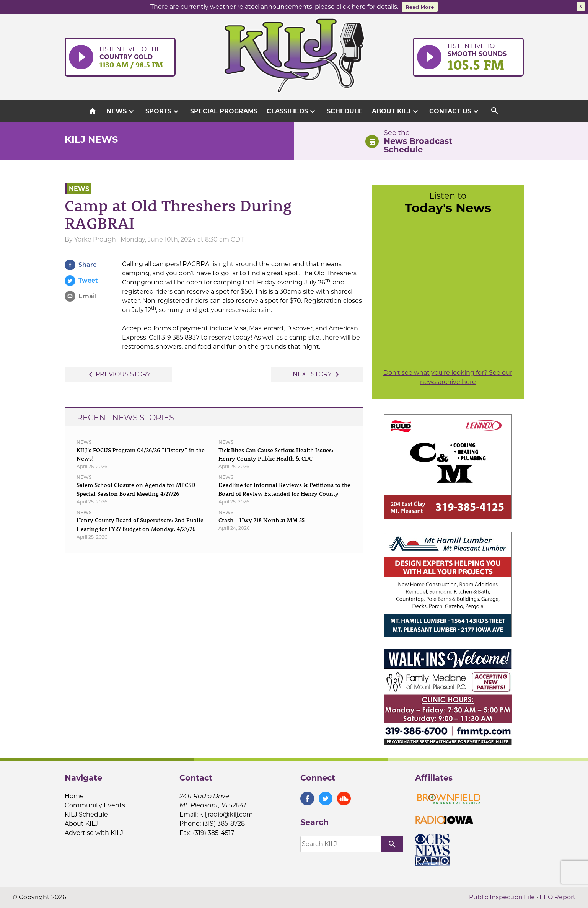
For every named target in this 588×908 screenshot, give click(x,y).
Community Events (95, 805)
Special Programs (224, 111)
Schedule (344, 111)
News (121, 111)
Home (74, 796)
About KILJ (396, 111)
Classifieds (292, 111)
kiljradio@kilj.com (226, 814)
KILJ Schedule (86, 814)
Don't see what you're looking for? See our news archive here (448, 377)
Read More (420, 7)
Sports (163, 111)
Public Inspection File (502, 897)
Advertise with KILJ (94, 833)
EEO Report (558, 897)
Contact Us (455, 111)
